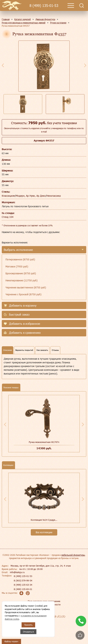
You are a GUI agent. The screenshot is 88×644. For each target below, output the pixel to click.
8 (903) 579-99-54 (23, 580)
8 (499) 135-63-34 (23, 585)
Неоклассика (54, 196)
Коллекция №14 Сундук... (44, 520)
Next (85, 65)
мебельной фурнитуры (73, 555)
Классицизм (8, 196)
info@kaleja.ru (17, 572)
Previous (3, 65)
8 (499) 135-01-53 (44, 6)
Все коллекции (44, 532)
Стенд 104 (8, 217)
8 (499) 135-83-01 (23, 589)
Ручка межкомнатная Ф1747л (44, 442)
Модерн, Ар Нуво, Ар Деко (31, 196)
